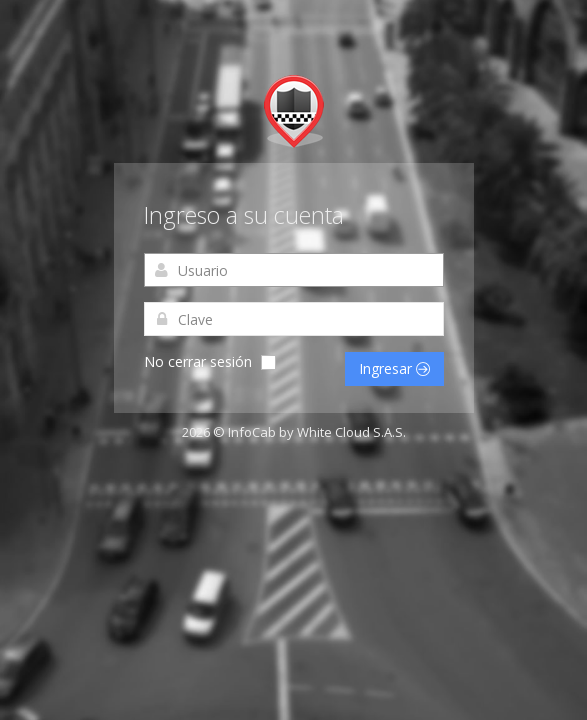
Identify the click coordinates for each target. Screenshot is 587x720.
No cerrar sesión (198, 361)
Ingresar (394, 368)
